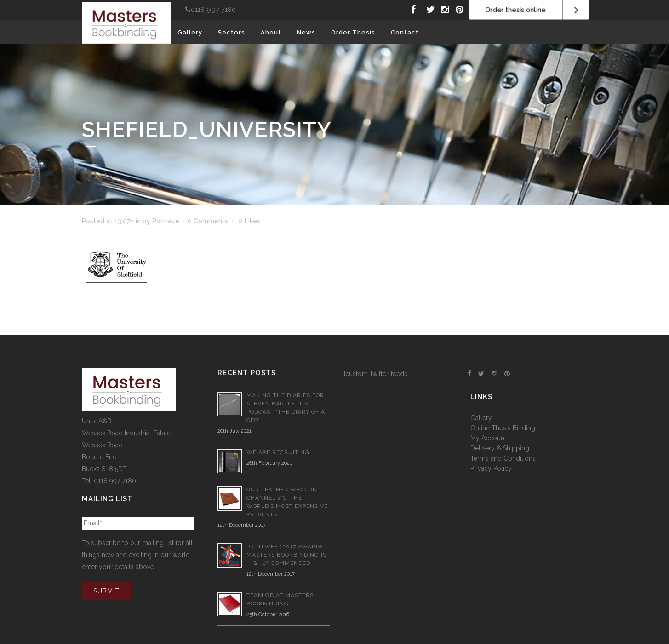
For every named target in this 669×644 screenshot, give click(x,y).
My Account (488, 438)
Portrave (166, 221)
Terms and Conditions (503, 458)
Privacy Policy (491, 468)
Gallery (481, 418)
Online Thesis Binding (503, 428)
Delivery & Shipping (500, 448)
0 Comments (208, 221)
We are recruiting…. (281, 452)
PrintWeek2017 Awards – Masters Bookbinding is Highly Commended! (288, 555)
